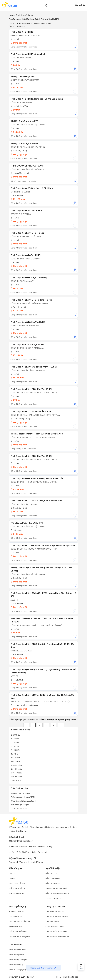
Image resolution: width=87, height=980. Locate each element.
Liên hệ (12, 873)
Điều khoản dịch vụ (17, 893)
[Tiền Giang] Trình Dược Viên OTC (27, 523)
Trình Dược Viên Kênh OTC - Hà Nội (27, 233)
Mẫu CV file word (53, 883)
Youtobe (23, 862)
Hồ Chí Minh (17, 195)
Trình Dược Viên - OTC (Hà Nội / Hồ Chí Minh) (32, 188)
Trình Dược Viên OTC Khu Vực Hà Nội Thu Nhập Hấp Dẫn (37, 478)
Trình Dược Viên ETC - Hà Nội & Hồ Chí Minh (31, 411)
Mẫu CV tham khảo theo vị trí (57, 893)
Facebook (14, 862)
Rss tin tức (73, 977)
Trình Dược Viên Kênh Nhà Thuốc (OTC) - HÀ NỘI (34, 367)
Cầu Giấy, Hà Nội (19, 151)
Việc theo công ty (16, 965)
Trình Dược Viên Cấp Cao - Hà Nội (26, 211)
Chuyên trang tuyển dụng (20, 921)
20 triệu (15, 65)
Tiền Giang (17, 530)
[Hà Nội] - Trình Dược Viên (23, 77)
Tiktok (40, 862)
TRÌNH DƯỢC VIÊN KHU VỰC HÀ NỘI (27, 166)
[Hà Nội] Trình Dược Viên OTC (25, 144)
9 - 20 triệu (17, 132)
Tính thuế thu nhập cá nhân (57, 916)
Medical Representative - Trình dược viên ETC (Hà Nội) (37, 434)
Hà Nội (15, 39)
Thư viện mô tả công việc (19, 937)
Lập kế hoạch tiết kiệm (55, 926)
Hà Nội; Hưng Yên (19, 106)
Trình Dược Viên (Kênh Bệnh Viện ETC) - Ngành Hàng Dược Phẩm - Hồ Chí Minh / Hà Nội (43, 671)
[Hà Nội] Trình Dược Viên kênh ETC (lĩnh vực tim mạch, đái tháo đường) (42, 569)
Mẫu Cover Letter (53, 878)
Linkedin (32, 862)
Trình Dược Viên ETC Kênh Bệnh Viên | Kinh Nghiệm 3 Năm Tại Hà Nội (43, 545)
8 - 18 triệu (17, 534)
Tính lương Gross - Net (55, 911)
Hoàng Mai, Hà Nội (20, 173)
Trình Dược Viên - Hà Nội (22, 32)
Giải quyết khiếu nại (17, 888)
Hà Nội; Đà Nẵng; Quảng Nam (24, 705)
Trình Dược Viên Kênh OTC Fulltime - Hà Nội (31, 300)
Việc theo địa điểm (17, 955)
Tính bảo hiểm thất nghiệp (56, 931)
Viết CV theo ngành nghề (56, 888)
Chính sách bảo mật (17, 883)
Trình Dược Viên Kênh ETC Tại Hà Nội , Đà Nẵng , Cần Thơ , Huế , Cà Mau (42, 697)
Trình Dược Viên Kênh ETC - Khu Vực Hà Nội (31, 389)
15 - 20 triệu (17, 87)
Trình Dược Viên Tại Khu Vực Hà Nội (27, 345)
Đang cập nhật (19, 43)
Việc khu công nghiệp (18, 970)
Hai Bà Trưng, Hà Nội (20, 419)
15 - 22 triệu (17, 489)
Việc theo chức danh (17, 949)
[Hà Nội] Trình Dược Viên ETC (24, 121)
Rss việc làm (62, 977)
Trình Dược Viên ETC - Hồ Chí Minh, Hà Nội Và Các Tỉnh (36, 501)
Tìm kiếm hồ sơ (15, 916)
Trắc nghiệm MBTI (53, 898)
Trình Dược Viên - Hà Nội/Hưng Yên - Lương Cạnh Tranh (37, 99)
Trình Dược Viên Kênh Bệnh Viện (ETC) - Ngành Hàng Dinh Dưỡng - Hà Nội (43, 595)
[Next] (61, 726)
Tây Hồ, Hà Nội (18, 307)
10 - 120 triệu (18, 199)
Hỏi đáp (12, 878)
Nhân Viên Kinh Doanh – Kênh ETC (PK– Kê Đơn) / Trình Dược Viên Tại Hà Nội (42, 620)
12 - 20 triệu (17, 288)
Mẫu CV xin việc (52, 873)
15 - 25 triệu (17, 378)
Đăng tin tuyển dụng (18, 911)
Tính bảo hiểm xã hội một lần (57, 937)
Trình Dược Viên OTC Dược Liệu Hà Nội (29, 278)
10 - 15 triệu (17, 355)
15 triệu (15, 633)
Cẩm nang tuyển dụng (18, 931)
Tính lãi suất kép (52, 921)
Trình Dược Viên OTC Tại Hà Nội (26, 255)
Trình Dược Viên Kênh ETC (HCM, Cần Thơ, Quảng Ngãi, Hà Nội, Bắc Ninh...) (42, 646)
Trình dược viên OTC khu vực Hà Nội (28, 322)
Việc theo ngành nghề (18, 960)
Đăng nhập (80, 5)
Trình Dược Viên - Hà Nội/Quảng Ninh (28, 54)
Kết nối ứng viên (16, 926)
